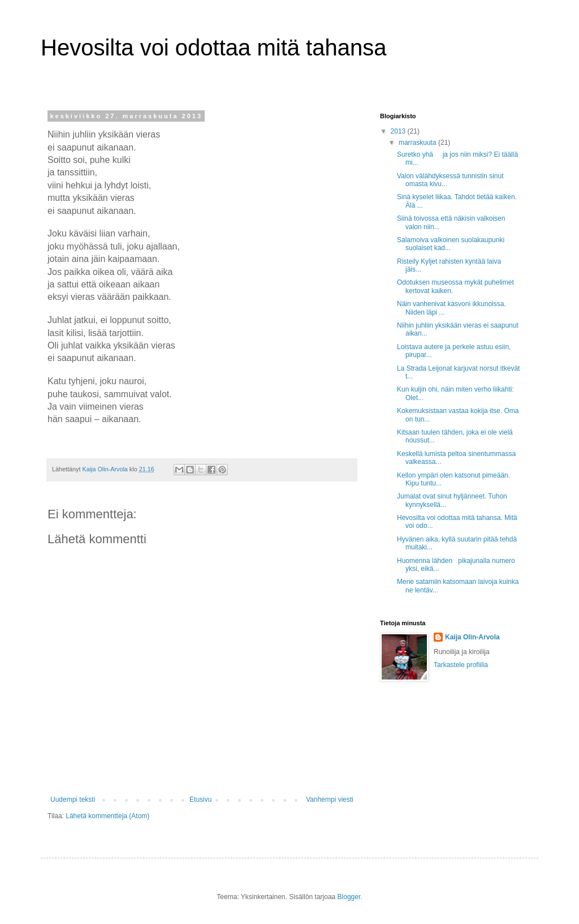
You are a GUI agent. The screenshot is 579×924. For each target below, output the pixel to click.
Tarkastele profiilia (461, 665)
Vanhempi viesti (330, 800)
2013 (399, 131)
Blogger (349, 897)
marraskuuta (418, 143)
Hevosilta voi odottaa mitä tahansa (213, 48)
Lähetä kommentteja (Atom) (107, 816)
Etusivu (200, 800)
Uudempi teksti (73, 800)
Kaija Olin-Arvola (472, 637)
